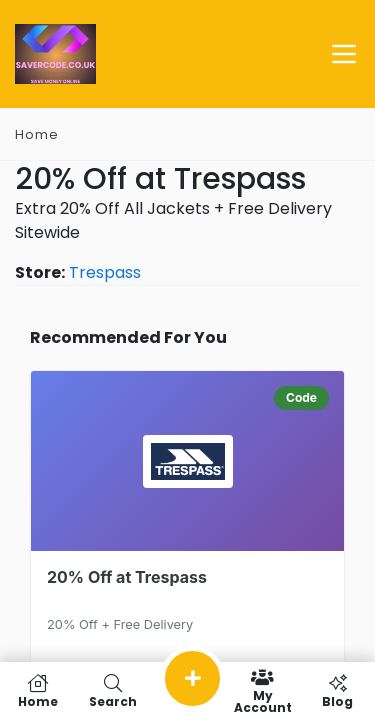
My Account (262, 691)
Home (37, 134)
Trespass (105, 272)
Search (112, 691)
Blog (337, 691)
